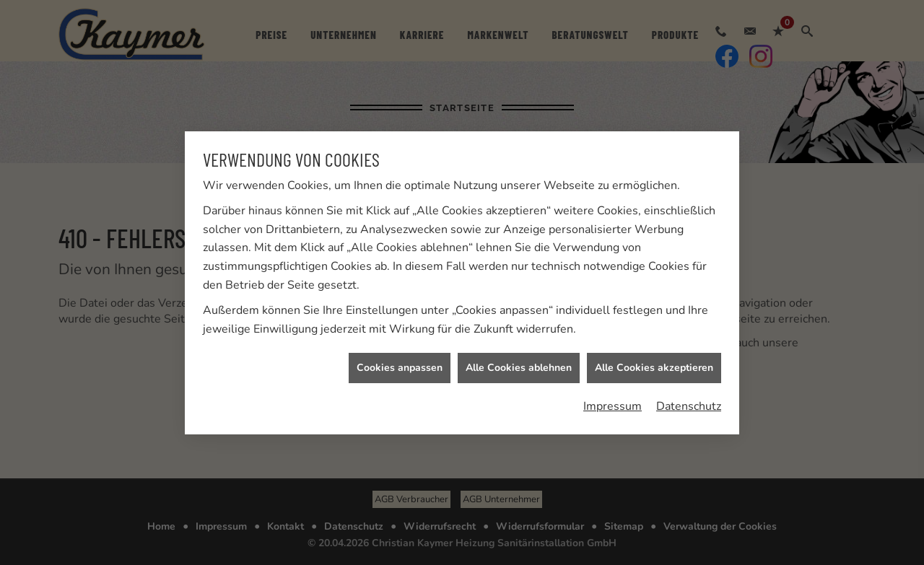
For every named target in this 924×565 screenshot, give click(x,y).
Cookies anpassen (400, 368)
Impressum (613, 406)
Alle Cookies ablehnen (519, 368)
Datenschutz (689, 406)
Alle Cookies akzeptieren (654, 368)
